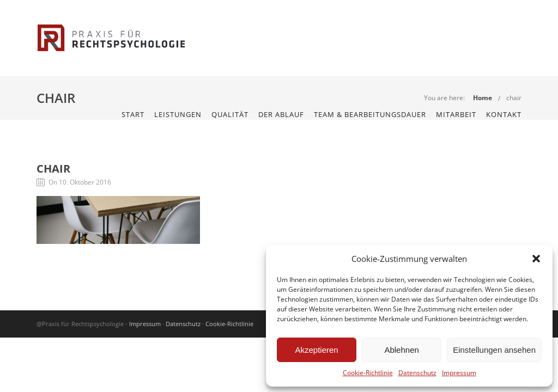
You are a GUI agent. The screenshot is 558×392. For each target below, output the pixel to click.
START (133, 114)
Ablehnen (401, 350)
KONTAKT (504, 114)
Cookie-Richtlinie (368, 373)
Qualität (230, 114)
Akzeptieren (316, 350)
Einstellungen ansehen (494, 350)
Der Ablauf (281, 114)
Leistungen (178, 114)
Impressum (459, 373)
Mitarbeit (456, 114)
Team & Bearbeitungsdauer (370, 114)
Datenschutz (417, 373)
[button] (536, 259)
